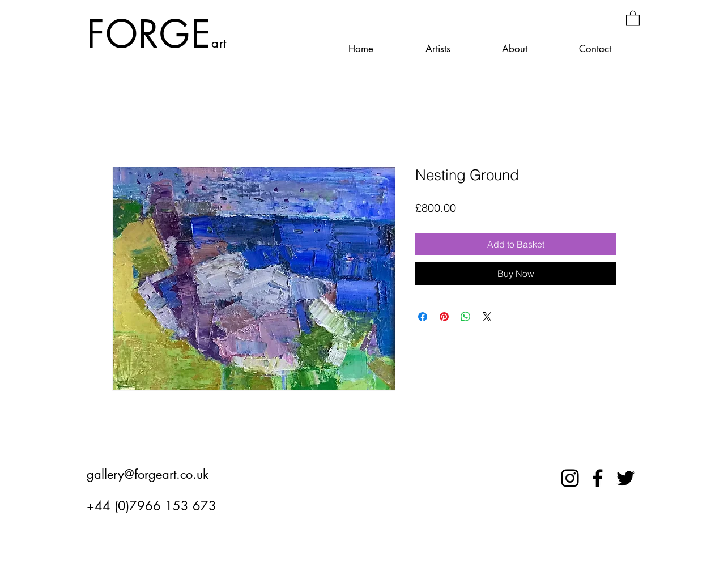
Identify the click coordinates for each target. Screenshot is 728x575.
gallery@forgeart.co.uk (148, 474)
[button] (633, 18)
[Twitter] (625, 478)
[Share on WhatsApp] (466, 317)
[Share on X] (487, 317)
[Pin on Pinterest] (444, 317)
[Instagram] (570, 478)
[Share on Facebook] (423, 317)
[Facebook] (598, 478)
